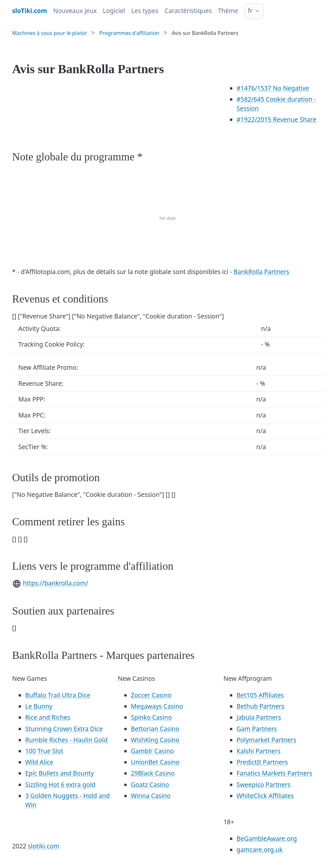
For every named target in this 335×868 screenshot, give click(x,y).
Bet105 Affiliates (260, 695)
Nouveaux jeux (75, 11)
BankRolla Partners (261, 272)
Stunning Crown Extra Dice (64, 729)
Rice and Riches (48, 717)
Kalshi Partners (258, 751)
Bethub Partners (260, 706)
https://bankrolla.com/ (56, 583)
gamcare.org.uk (260, 850)
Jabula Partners (259, 717)
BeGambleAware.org (267, 839)
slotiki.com (44, 846)
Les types (145, 11)
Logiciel (114, 11)
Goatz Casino (150, 785)
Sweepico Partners (264, 785)
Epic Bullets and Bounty (60, 773)
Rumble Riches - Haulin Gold (66, 740)
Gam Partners (257, 729)
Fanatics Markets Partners (274, 773)
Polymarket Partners (266, 740)
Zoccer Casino (151, 695)
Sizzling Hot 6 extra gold (60, 785)
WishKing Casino (155, 740)
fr (250, 11)
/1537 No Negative (273, 88)
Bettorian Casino (155, 729)
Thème (228, 11)
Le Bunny (39, 706)
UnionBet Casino (155, 762)
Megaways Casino (157, 706)
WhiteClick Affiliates (265, 796)
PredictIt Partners (262, 762)
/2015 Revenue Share (276, 120)
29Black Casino (153, 773)
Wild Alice (39, 762)
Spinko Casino (151, 717)
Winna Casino (151, 796)
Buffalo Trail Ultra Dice (58, 695)
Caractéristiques (188, 11)
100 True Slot (44, 751)
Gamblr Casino (152, 751)
